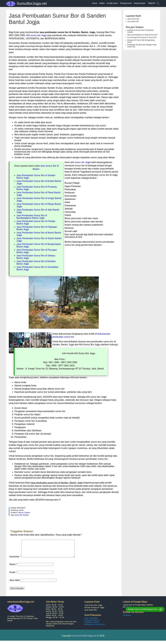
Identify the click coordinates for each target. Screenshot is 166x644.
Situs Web (15, 584)
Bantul (21, 513)
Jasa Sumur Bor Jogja (93, 608)
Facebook (127, 618)
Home (94, 3)
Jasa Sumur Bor (133, 19)
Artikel (102, 3)
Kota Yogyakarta (91, 621)
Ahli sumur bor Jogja (36, 35)
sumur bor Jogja (83, 162)
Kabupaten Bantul (92, 626)
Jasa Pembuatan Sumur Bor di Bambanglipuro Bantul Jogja (32, 217)
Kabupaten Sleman (92, 624)
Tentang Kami (126, 3)
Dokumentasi (140, 3)
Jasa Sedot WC (133, 22)
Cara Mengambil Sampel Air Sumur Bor (142, 37)
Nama (13, 568)
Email (13, 576)
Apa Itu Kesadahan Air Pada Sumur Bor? (143, 35)
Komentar (15, 560)
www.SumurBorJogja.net (84, 639)
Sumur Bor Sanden (22, 515)
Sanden (27, 513)
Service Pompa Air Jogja (94, 611)
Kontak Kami (112, 3)
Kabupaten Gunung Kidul (95, 628)
